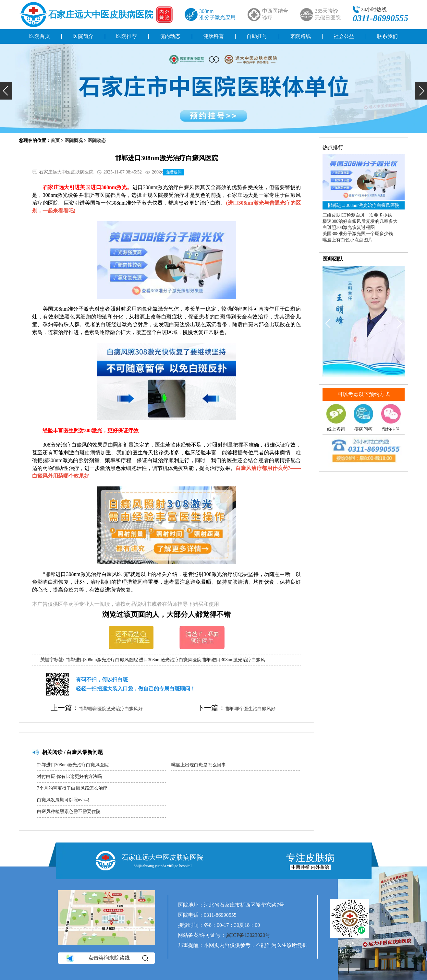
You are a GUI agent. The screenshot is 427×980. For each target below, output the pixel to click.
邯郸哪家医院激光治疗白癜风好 (111, 709)
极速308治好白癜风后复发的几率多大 (360, 221)
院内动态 (170, 36)
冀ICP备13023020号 (248, 935)
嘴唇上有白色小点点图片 (348, 240)
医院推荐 (127, 36)
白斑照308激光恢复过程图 (349, 227)
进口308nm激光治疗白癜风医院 (170, 660)
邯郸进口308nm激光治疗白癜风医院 (102, 660)
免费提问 (174, 172)
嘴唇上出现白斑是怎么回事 (199, 765)
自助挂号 (257, 36)
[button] (6, 91)
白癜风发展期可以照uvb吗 (63, 800)
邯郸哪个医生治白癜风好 (250, 709)
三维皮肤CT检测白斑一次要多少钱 (357, 215)
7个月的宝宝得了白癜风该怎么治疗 (72, 788)
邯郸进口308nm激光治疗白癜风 (234, 660)
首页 (55, 141)
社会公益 (344, 36)
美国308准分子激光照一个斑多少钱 (358, 234)
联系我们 (387, 36)
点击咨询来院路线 (107, 958)
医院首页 (40, 36)
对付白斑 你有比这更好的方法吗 (69, 777)
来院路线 (300, 36)
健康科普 (213, 36)
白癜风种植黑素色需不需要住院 (69, 812)
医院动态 (97, 141)
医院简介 (83, 36)
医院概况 (74, 141)
